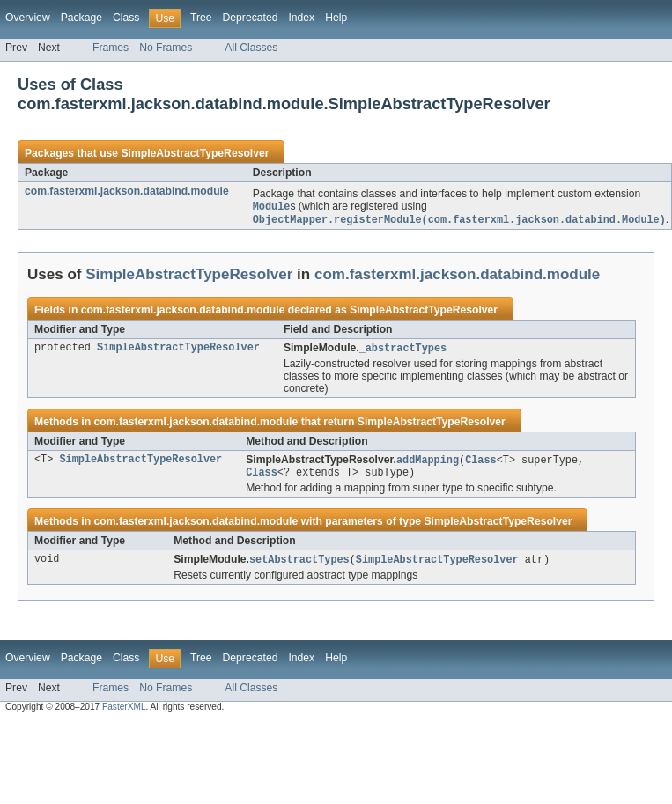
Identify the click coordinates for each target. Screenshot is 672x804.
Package (81, 18)
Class (126, 18)
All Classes (251, 48)
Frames (111, 48)
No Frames (166, 48)
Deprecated (251, 18)
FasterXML (124, 713)
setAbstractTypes (299, 565)
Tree (201, 18)
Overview (28, 18)
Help (336, 18)
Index (301, 18)
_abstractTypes (403, 350)
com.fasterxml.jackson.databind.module (127, 191)
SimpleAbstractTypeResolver (195, 153)
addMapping (428, 463)
